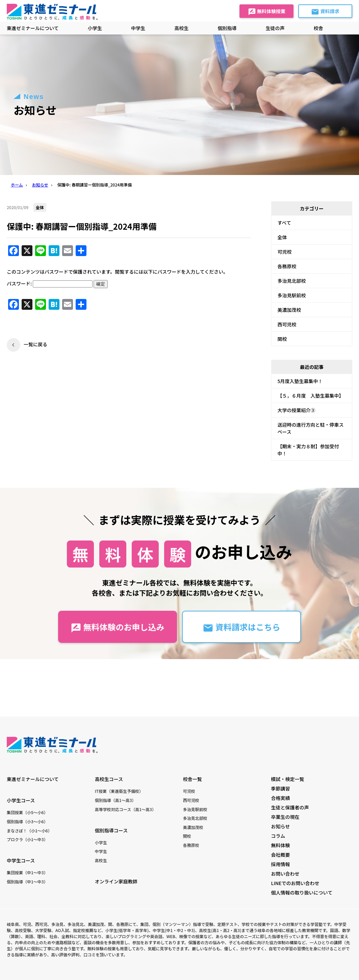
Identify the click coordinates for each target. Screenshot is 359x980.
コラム (278, 836)
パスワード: (50, 283)
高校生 (101, 860)
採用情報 (281, 864)
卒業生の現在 (285, 817)
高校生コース (109, 779)
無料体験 (281, 845)
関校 (282, 339)
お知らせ (281, 826)
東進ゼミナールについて (33, 28)
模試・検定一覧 (288, 779)
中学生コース (21, 860)
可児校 (285, 252)
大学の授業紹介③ (297, 410)
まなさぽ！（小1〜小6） (29, 831)
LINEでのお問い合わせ (295, 883)
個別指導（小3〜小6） (27, 821)
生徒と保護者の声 (290, 807)
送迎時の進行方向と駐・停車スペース (311, 428)
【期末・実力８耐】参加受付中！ (308, 450)
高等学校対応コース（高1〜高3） (125, 809)
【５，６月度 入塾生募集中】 (311, 396)
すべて (284, 223)
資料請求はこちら (241, 627)
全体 (282, 237)
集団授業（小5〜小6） (27, 812)
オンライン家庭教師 (116, 881)
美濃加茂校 (289, 310)
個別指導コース (111, 830)
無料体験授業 (267, 12)
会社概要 (281, 855)
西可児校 (287, 324)
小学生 (101, 842)
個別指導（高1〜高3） (116, 800)
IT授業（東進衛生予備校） (119, 791)
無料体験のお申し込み (117, 627)
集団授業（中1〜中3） (27, 872)
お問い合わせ (285, 874)
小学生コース (21, 800)
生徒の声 (275, 28)
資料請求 (325, 12)
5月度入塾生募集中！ (300, 381)
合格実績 (281, 798)
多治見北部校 (292, 281)
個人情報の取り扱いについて (302, 893)
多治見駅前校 (292, 295)
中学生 (101, 851)
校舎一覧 (193, 779)
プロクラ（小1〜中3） (27, 839)
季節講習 (281, 788)
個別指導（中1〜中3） (27, 882)
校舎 (318, 28)
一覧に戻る (35, 344)
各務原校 (287, 266)
